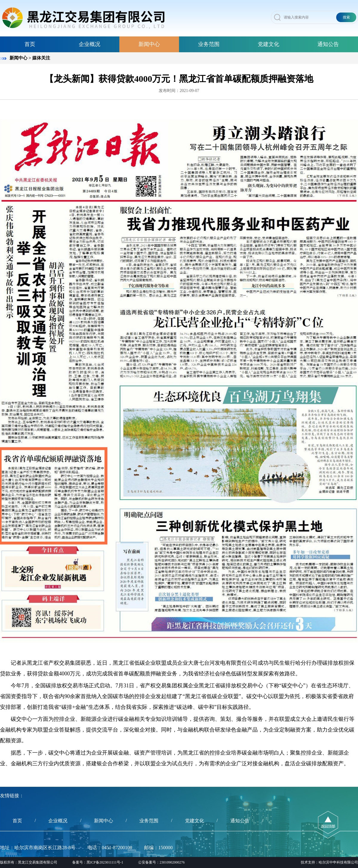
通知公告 (328, 44)
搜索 (346, 17)
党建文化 (268, 44)
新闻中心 (149, 44)
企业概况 (89, 44)
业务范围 (209, 44)
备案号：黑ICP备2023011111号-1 (98, 862)
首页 (30, 44)
